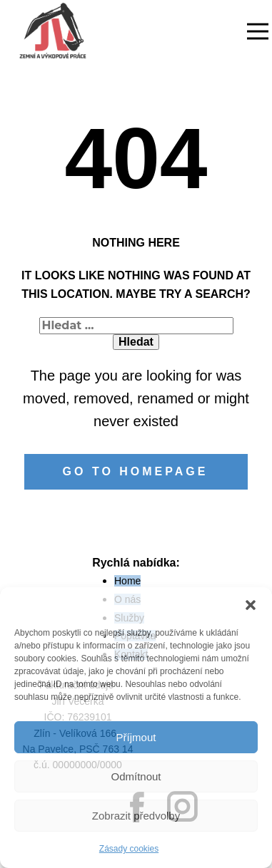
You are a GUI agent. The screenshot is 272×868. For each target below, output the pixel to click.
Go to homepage (136, 471)
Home (127, 581)
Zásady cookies (129, 849)
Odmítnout (136, 776)
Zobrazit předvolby (136, 816)
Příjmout (136, 737)
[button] (251, 605)
